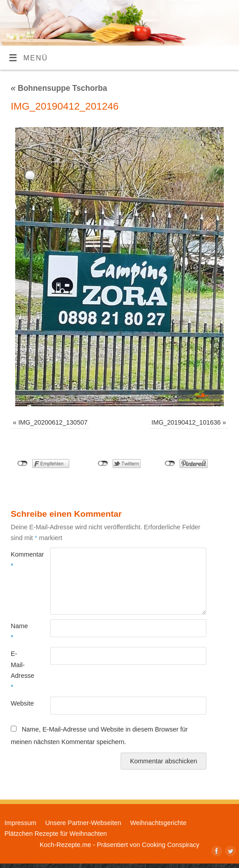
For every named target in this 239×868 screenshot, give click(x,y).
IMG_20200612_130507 (53, 422)
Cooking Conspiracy (170, 845)
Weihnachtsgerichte (158, 823)
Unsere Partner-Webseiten (83, 823)
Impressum (20, 823)
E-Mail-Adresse (21, 670)
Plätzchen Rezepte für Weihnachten (56, 834)
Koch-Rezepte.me (65, 845)
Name (19, 631)
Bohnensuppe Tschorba (59, 88)
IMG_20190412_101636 (186, 422)
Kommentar (21, 560)
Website (21, 703)
